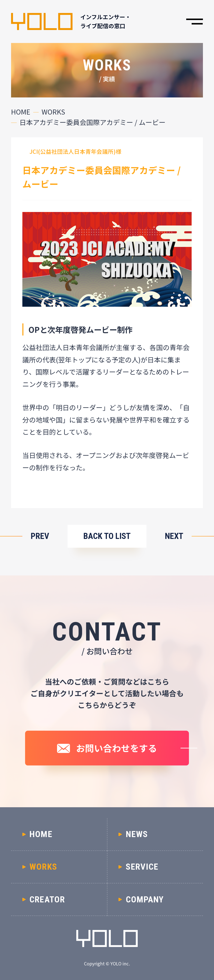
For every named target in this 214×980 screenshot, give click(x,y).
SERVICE (142, 867)
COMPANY (145, 899)
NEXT (174, 536)
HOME (21, 112)
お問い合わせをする (117, 748)
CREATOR (47, 899)
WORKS (53, 112)
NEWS (137, 834)
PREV (40, 536)
